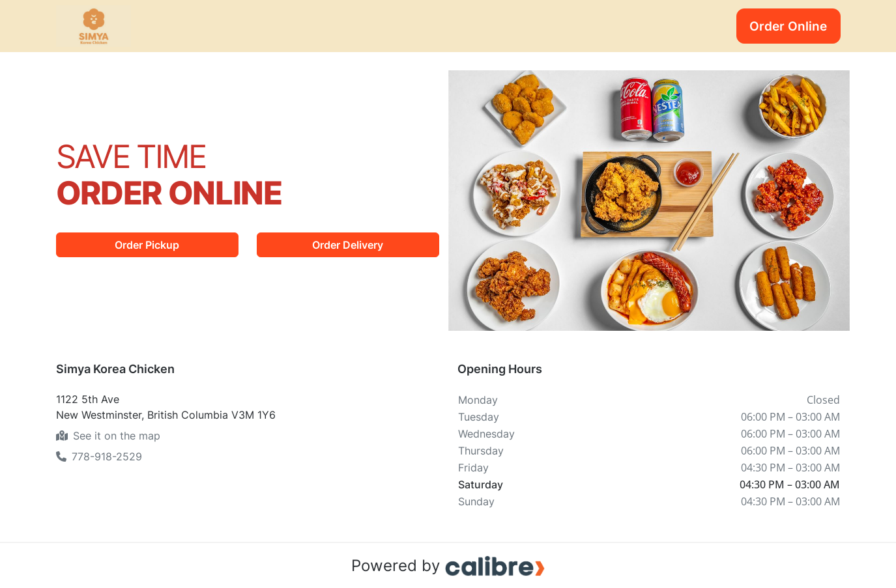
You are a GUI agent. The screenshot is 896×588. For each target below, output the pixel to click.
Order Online (788, 26)
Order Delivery (348, 245)
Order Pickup (147, 245)
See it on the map (108, 436)
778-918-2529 (99, 456)
